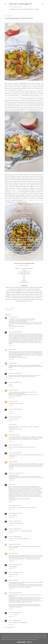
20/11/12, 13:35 (11, 624)
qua (22, 186)
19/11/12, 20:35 (11, 533)
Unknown (11, 401)
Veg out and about (20, 4)
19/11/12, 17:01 (11, 449)
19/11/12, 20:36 (11, 541)
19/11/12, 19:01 (11, 502)
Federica (11, 317)
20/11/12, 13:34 (11, 617)
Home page (12, 9)
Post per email (12, 308)
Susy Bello (11, 390)
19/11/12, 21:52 (11, 549)
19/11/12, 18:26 (11, 481)
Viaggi (17, 9)
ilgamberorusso (12, 506)
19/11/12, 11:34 (11, 398)
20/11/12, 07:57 (11, 569)
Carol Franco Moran (13, 593)
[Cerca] (43, 4)
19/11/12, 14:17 (11, 413)
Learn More (21, 642)
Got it (29, 642)
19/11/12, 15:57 (11, 431)
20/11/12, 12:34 (11, 589)
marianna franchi (13, 544)
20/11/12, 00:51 (11, 561)
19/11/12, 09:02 (11, 359)
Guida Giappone (24, 9)
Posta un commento (10, 627)
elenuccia (11, 580)
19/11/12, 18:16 (11, 469)
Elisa (10, 485)
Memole (11, 363)
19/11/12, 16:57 (11, 441)
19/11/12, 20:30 (11, 510)
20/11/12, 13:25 (11, 609)
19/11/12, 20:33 (11, 517)
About (31, 9)
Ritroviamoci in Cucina (14, 473)
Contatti (36, 9)
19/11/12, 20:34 (11, 525)
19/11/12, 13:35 (11, 405)
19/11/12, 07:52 (11, 328)
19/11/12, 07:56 (11, 346)
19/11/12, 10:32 (11, 370)
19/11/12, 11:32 (11, 379)
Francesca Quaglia (13, 332)
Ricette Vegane (10, 310)
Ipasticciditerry (12, 435)
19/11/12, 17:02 (11, 458)
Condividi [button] (7, 308)
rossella (10, 349)
